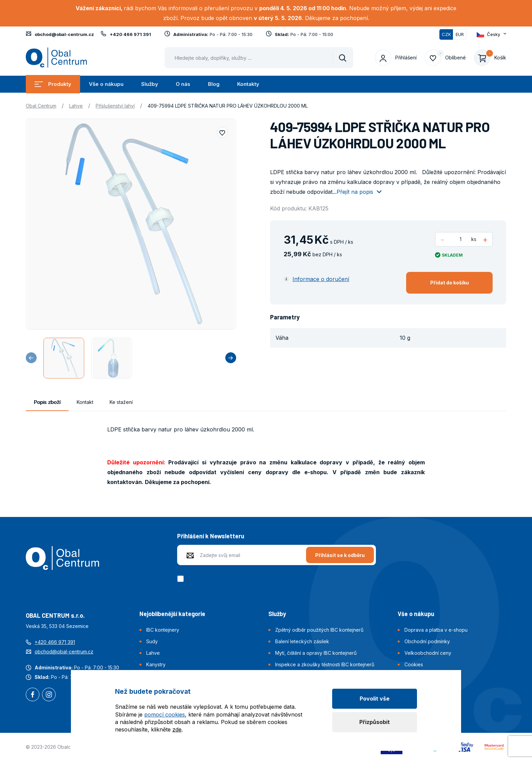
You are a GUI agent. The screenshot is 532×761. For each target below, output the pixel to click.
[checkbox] (182, 579)
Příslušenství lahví (115, 106)
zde (177, 729)
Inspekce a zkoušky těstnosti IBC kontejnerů (325, 664)
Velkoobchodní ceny (428, 653)
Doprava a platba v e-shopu (436, 630)
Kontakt (85, 402)
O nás (183, 84)
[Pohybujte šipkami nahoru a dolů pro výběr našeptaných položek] (259, 58)
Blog (214, 84)
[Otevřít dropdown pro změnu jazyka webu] (491, 34)
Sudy (152, 641)
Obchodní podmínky (427, 641)
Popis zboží (47, 402)
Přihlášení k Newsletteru (211, 536)
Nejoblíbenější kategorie (172, 614)
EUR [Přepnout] (460, 34)
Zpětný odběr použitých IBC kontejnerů (319, 630)
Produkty (53, 84)
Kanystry (156, 664)
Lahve (76, 106)
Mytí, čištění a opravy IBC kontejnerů (316, 653)
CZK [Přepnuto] (446, 34)
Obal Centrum (41, 106)
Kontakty (248, 84)
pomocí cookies (165, 714)
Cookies (414, 664)
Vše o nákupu (106, 84)
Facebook (33, 695)
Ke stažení (121, 402)
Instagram (49, 695)
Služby (150, 84)
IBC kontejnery (163, 630)
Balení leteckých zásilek (302, 641)
